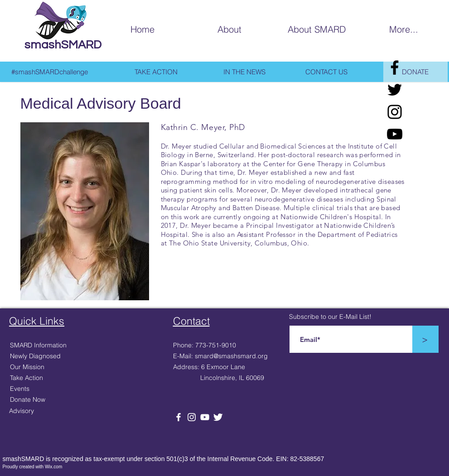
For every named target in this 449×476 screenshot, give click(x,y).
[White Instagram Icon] (192, 417)
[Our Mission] (58, 367)
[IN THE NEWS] (244, 72)
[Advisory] (57, 411)
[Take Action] (58, 378)
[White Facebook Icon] (179, 417)
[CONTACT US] (327, 72)
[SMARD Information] (58, 346)
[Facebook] (395, 67)
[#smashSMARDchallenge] (50, 72)
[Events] (58, 389)
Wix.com (53, 467)
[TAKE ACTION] (156, 72)
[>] (425, 339)
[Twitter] (395, 90)
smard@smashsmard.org (231, 356)
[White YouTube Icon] (205, 417)
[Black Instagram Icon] (395, 112)
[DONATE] (415, 72)
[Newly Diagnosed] (58, 356)
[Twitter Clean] (218, 417)
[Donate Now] (58, 400)
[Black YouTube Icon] (395, 134)
